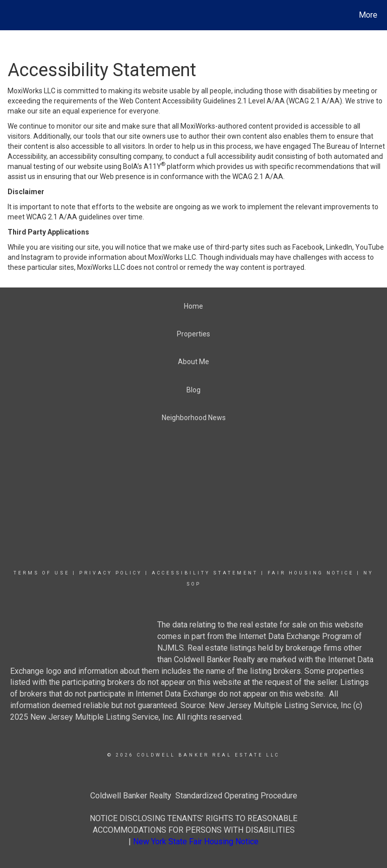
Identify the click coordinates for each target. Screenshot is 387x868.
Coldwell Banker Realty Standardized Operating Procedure (194, 796)
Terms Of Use (42, 573)
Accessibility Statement (205, 573)
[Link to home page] (10, 15)
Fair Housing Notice (311, 573)
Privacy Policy (111, 573)
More (368, 15)
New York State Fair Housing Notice (196, 842)
